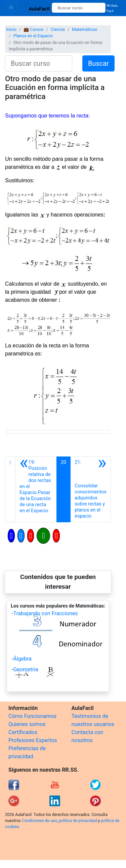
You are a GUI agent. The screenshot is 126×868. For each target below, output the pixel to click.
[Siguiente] (91, 489)
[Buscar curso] (78, 8)
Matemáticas (85, 29)
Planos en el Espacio (33, 36)
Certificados (23, 732)
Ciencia (58, 29)
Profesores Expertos (33, 740)
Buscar (98, 63)
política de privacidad (78, 821)
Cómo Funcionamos (32, 716)
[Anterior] (36, 489)
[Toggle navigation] (11, 7)
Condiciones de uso (39, 821)
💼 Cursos (33, 29)
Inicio (11, 29)
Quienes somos (27, 724)
